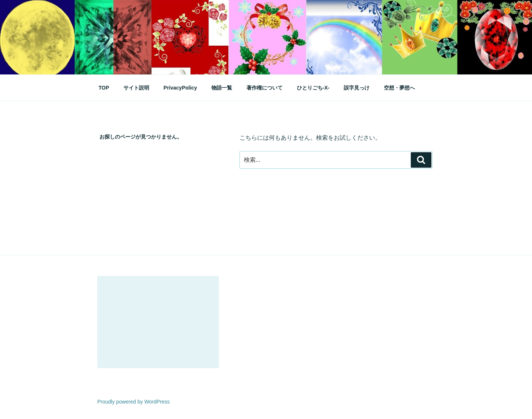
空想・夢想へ (399, 88)
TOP (104, 88)
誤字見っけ (357, 88)
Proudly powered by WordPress (134, 402)
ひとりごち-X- (313, 88)
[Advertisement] (158, 322)
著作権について (265, 88)
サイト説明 (136, 88)
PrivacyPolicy (180, 88)
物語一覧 (222, 88)
